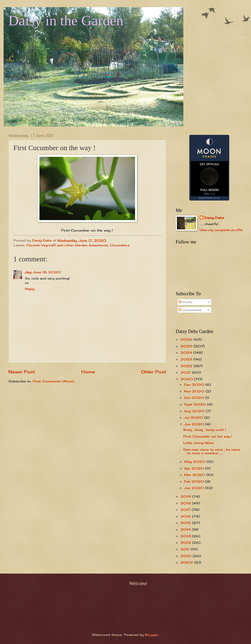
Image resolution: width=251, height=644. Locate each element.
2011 (186, 549)
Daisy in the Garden (66, 21)
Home (88, 372)
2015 (186, 523)
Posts (185, 302)
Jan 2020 (195, 488)
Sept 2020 (196, 404)
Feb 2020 (195, 481)
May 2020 (195, 462)
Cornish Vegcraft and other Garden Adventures (67, 245)
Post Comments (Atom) (53, 381)
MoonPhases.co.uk (209, 198)
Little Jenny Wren (199, 443)
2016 (186, 516)
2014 (186, 529)
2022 (187, 366)
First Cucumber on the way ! (208, 436)
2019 (186, 496)
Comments (190, 310)
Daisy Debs (214, 218)
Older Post (154, 372)
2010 (187, 556)
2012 (186, 543)
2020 (187, 379)
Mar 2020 (195, 475)
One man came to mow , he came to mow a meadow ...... (212, 451)
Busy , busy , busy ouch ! (205, 430)
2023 (187, 359)
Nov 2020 (195, 391)
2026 (187, 339)
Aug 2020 (195, 411)
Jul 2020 (194, 417)
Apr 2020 (195, 468)
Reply (30, 289)
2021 (186, 372)
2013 (186, 536)
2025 (187, 346)
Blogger (152, 635)
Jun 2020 (195, 424)
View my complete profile (221, 230)
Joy (28, 272)
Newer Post (22, 372)
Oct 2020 (195, 398)
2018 (186, 503)
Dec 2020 (195, 385)
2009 (187, 562)
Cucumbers (120, 245)
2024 (187, 353)
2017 (186, 510)
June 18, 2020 (47, 272)
